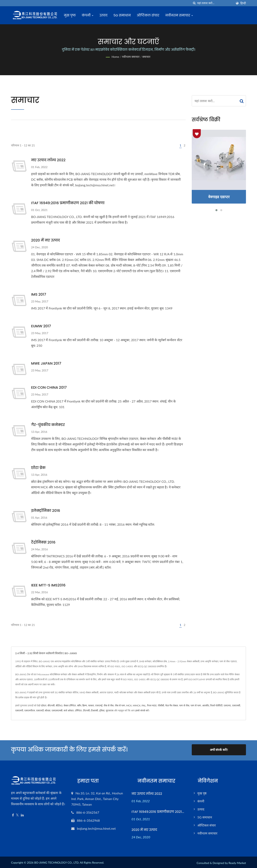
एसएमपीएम (30, 710)
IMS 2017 (39, 294)
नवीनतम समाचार (181, 15)
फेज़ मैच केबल (172, 705)
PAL (144, 705)
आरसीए (206, 705)
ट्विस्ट (102, 710)
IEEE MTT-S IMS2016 (48, 585)
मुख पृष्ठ (71, 15)
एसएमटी (40, 710)
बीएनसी (51, 705)
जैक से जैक (109, 705)
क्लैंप (79, 705)
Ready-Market (237, 862)
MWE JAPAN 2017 (46, 363)
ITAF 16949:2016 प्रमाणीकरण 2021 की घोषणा (68, 203)
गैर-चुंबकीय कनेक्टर (48, 425)
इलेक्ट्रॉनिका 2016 (46, 511)
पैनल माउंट (152, 705)
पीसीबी (161, 705)
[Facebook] (13, 814)
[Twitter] (17, 814)
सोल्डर (48, 710)
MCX (129, 705)
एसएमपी (19, 710)
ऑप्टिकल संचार (149, 15)
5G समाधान (123, 15)
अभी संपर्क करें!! (219, 750)
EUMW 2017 (41, 326)
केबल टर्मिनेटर (70, 705)
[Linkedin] (22, 814)
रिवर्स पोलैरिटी (216, 705)
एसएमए (227, 705)
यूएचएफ (110, 710)
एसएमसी (236, 705)
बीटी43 (59, 705)
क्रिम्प (85, 705)
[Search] (215, 3)
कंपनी (89, 15)
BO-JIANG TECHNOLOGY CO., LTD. (57, 861)
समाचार (146, 57)
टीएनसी (86, 710)
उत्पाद (105, 15)
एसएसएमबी (57, 710)
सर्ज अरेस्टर (69, 710)
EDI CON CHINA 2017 (49, 387)
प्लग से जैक (184, 705)
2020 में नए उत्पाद (46, 240)
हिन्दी (243, 3)
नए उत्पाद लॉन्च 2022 (48, 160)
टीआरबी (94, 710)
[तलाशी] (194, 3)
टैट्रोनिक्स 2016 (43, 542)
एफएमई (99, 705)
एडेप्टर (44, 705)
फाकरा (91, 705)
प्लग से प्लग (196, 705)
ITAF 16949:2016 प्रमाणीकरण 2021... (158, 811)
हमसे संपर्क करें (142, 710)
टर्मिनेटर (78, 710)
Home (115, 57)
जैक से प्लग (120, 705)
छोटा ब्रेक (38, 468)
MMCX (137, 705)
